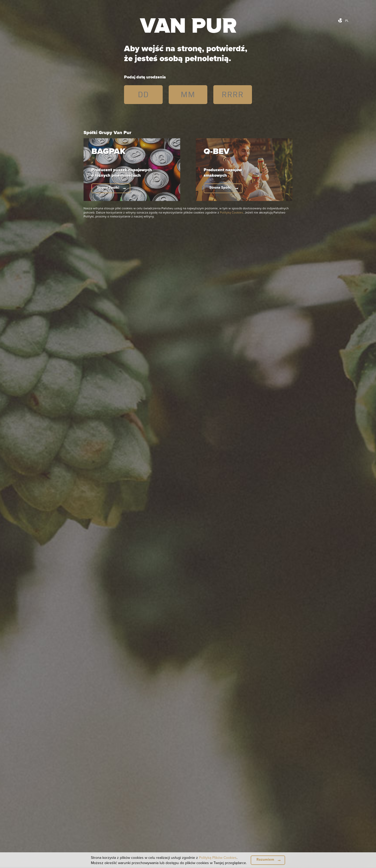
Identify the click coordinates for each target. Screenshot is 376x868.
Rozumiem (265, 860)
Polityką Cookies (231, 212)
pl (347, 21)
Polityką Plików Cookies (218, 858)
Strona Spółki (108, 188)
